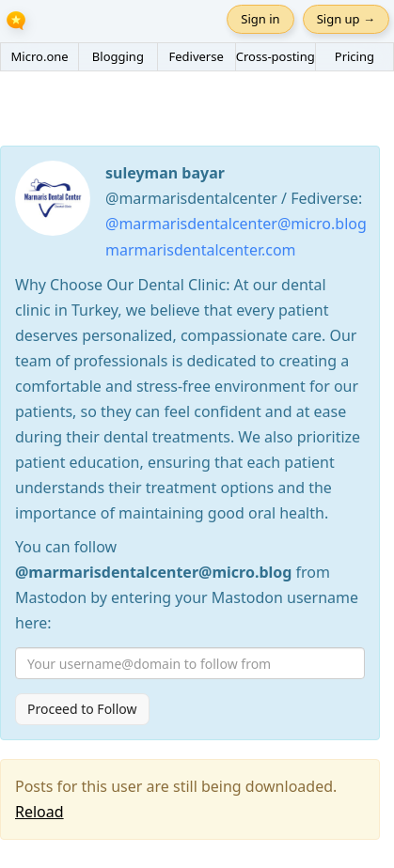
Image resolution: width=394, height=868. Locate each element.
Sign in (260, 19)
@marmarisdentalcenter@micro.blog (236, 224)
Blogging (118, 56)
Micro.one (40, 56)
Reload (39, 812)
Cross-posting (276, 56)
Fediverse (196, 56)
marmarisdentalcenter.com (201, 250)
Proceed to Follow (82, 709)
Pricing (355, 56)
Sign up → (346, 19)
